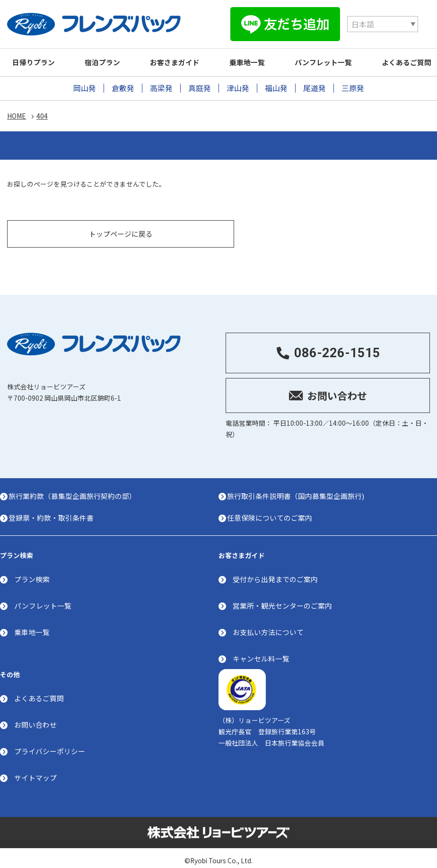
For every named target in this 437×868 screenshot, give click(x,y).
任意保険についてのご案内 (272, 508)
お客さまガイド (183, 56)
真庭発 (200, 82)
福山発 (276, 82)
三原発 (353, 82)
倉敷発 (123, 82)
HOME (17, 111)
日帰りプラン (35, 56)
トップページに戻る (121, 222)
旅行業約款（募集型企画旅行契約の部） (75, 486)
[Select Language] (288, 21)
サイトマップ (35, 770)
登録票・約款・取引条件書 (54, 508)
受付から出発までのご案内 (275, 571)
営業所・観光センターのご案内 (282, 597)
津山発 (238, 82)
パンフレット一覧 (338, 56)
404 (42, 111)
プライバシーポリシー (50, 743)
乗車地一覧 (259, 56)
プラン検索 (32, 571)
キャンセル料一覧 (261, 650)
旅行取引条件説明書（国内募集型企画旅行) (298, 486)
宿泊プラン (108, 56)
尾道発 (315, 82)
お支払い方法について (268, 623)
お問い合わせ (35, 717)
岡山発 (85, 82)
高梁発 (161, 82)
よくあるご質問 (39, 691)
